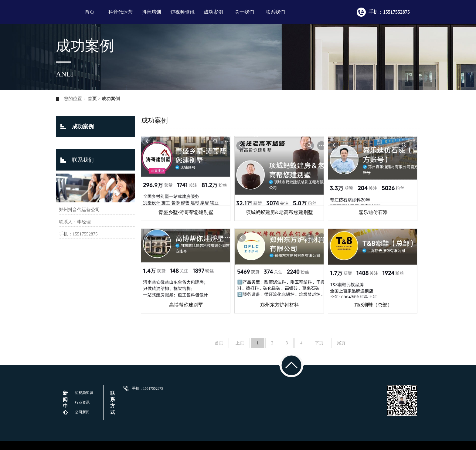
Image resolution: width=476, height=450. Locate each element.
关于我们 (244, 12)
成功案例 (213, 12)
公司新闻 (82, 412)
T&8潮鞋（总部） (373, 305)
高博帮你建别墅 (186, 305)
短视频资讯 (182, 12)
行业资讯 (82, 402)
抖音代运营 (121, 12)
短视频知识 (84, 393)
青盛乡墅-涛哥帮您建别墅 (186, 212)
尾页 (341, 343)
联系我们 (275, 12)
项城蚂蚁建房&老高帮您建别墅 (279, 212)
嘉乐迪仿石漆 (373, 212)
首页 (90, 12)
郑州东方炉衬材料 (280, 305)
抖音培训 (151, 12)
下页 (319, 343)
